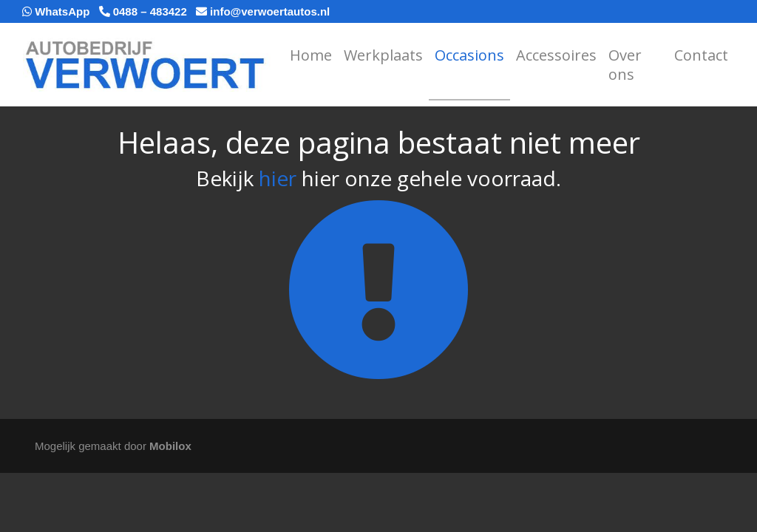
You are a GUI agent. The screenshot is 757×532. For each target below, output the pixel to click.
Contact (701, 55)
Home (311, 55)
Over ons (625, 65)
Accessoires (556, 55)
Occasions (469, 55)
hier (278, 178)
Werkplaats (383, 55)
